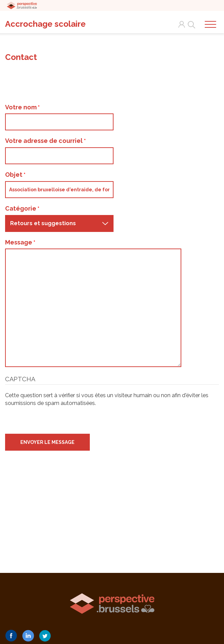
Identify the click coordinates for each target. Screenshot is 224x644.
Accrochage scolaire (45, 24)
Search (190, 24)
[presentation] (57, 421)
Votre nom (22, 107)
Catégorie (22, 208)
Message (20, 242)
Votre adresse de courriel (45, 141)
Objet (15, 175)
